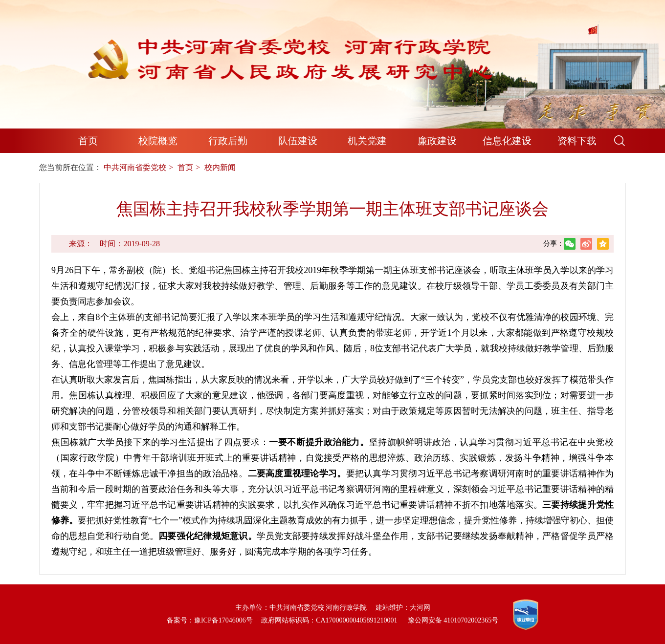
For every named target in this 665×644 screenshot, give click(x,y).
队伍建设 (298, 141)
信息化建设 (507, 141)
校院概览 (158, 141)
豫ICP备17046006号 (223, 620)
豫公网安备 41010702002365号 (453, 620)
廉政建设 (437, 141)
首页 (88, 141)
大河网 (420, 608)
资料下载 (577, 141)
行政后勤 (228, 141)
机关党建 (367, 141)
